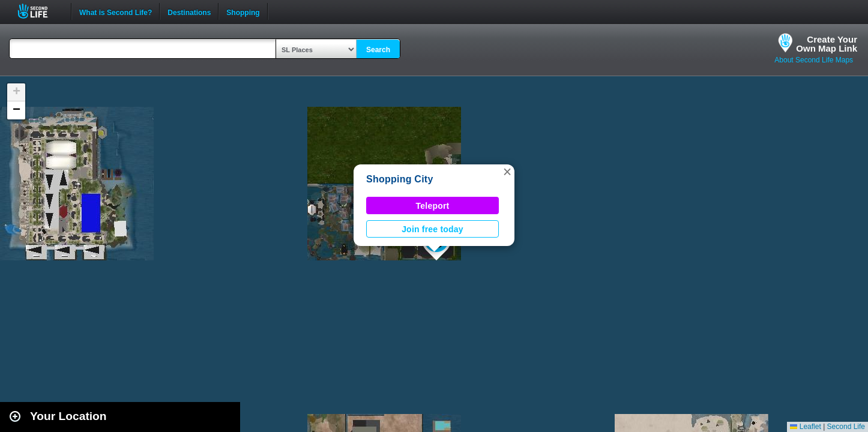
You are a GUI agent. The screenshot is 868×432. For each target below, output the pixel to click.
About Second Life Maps (814, 60)
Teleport (433, 206)
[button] (507, 172)
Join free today (432, 229)
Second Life (39, 11)
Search (378, 50)
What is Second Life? (116, 11)
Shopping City (400, 179)
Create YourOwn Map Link (827, 44)
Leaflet (805, 427)
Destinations (189, 11)
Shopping (243, 11)
